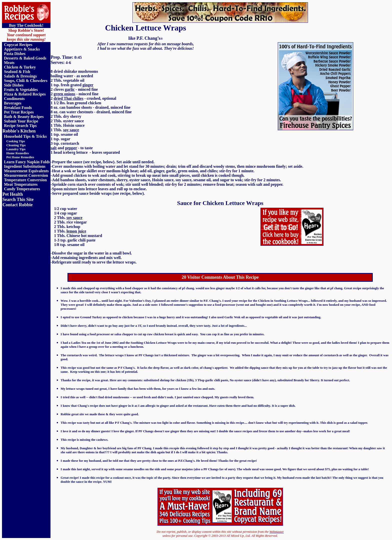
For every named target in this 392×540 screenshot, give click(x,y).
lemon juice (76, 231)
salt (54, 148)
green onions (64, 94)
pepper (71, 148)
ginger (88, 85)
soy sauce (71, 130)
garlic (70, 89)
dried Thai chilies (69, 98)
